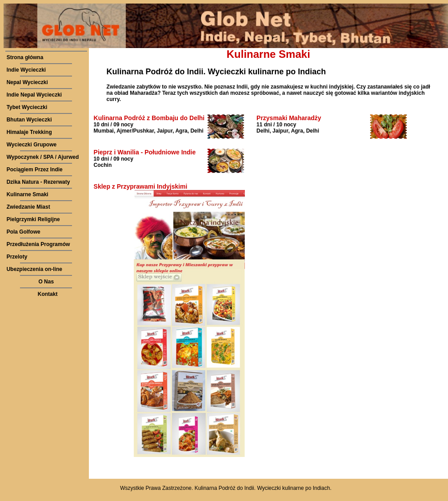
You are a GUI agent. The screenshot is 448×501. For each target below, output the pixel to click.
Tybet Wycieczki (27, 107)
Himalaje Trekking (29, 132)
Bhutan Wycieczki (29, 120)
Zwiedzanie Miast (28, 207)
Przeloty (17, 257)
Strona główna (25, 57)
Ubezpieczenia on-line (34, 269)
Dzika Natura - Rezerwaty (38, 182)
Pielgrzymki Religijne (33, 219)
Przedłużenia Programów (38, 244)
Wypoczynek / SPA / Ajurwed (43, 157)
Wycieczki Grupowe (32, 145)
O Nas (46, 282)
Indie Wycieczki (26, 70)
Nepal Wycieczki (27, 82)
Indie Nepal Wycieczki (34, 95)
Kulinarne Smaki (28, 194)
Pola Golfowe (24, 232)
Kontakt (48, 294)
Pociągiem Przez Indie (35, 170)
